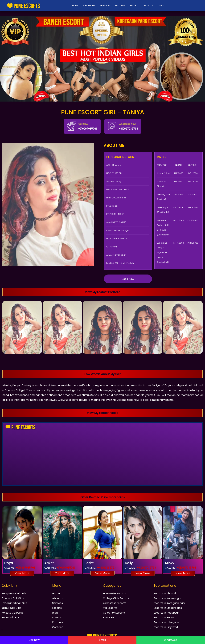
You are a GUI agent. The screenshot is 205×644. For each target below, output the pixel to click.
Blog (55, 613)
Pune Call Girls (11, 617)
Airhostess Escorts (115, 603)
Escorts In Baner (164, 617)
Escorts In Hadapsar (166, 613)
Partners (58, 622)
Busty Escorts (111, 617)
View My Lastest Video (103, 413)
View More (22, 573)
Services (57, 603)
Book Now (128, 279)
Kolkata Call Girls (12, 613)
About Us (58, 598)
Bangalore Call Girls (14, 593)
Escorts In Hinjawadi (166, 627)
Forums (57, 617)
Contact (57, 627)
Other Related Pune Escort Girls (103, 497)
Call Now (34, 640)
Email (102, 640)
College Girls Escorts (116, 598)
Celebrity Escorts (114, 613)
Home (56, 593)
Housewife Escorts (114, 593)
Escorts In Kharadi (165, 593)
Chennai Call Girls (13, 598)
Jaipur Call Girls (11, 608)
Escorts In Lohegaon (166, 622)
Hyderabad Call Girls (14, 603)
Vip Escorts (110, 608)
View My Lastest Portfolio (103, 292)
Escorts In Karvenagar (168, 598)
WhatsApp (171, 640)
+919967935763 (82, 126)
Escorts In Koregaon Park (169, 603)
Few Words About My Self (102, 374)
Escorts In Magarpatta (168, 608)
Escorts (57, 608)
